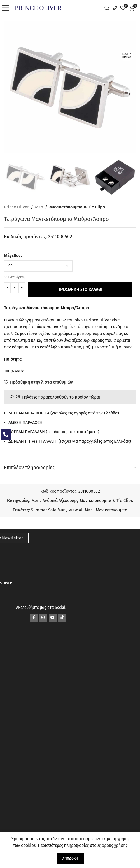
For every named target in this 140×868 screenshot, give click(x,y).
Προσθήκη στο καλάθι (79, 289)
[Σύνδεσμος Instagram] (43, 618)
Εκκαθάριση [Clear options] (16, 277)
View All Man (81, 510)
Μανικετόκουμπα (112, 510)
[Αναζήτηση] (108, 8)
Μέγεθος (12, 256)
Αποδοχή (70, 858)
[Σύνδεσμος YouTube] (53, 618)
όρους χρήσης (115, 845)
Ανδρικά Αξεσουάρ (60, 500)
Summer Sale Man (48, 510)
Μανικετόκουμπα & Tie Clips (77, 207)
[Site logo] (38, 8)
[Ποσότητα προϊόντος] (15, 289)
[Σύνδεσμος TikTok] (62, 618)
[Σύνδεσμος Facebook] (34, 618)
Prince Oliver (16, 207)
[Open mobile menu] (7, 8)
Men (39, 207)
